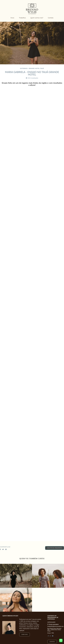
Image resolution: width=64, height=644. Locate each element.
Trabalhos (22, 18)
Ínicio (12, 18)
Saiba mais (24, 634)
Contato (51, 18)
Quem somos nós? (37, 18)
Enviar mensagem (54, 624)
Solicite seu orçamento (55, 548)
